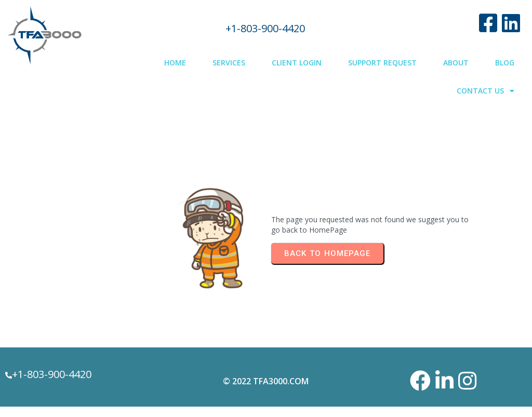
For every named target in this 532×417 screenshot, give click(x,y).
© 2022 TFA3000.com (266, 381)
